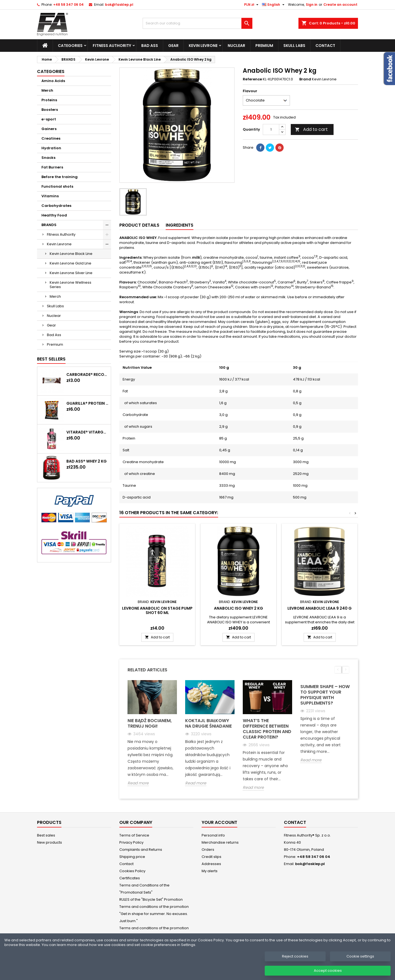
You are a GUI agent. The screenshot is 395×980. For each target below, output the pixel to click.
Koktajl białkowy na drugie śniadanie (208, 723)
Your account (219, 822)
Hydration (51, 148)
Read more (138, 783)
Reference (252, 79)
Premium (264, 46)
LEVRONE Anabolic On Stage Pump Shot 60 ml (157, 610)
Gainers (49, 129)
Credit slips (211, 857)
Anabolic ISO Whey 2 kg (239, 608)
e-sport (49, 119)
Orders (208, 850)
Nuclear (236, 46)
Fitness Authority (112, 46)
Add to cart (311, 129)
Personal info (213, 835)
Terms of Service (134, 835)
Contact (325, 46)
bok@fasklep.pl (119, 5)
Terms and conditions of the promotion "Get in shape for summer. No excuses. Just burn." (154, 914)
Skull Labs (294, 46)
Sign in (312, 5)
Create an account (340, 5)
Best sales (46, 835)
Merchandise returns (220, 842)
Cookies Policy (132, 871)
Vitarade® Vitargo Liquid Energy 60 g (88, 432)
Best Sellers (51, 359)
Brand (305, 79)
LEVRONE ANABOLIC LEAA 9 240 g (320, 608)
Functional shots (57, 186)
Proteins (49, 100)
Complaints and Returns (141, 850)
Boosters (50, 110)
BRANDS (49, 225)
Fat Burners (52, 167)
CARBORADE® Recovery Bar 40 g (88, 374)
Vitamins (50, 196)
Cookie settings (360, 963)
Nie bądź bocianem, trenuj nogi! (150, 723)
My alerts (210, 871)
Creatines (51, 138)
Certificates (130, 878)
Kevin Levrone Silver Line (71, 273)
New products (50, 842)
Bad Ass (150, 46)
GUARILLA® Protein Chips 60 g (88, 403)
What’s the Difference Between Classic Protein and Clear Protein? (267, 729)
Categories (70, 46)
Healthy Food (54, 215)
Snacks (48, 158)
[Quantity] (271, 129)
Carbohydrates (56, 206)
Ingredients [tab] (180, 225)
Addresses (211, 864)
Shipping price (132, 857)
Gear (173, 46)
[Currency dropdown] (252, 5)
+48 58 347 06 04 (68, 5)
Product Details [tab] (139, 225)
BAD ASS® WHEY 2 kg (87, 461)
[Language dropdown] (274, 5)
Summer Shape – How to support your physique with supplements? (325, 695)
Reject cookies (295, 963)
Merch (47, 90)
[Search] (198, 23)
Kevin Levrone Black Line (71, 254)
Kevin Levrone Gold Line (70, 263)
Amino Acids (53, 81)
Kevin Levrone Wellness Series (70, 285)
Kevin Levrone (203, 46)
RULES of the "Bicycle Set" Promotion (151, 899)
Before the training (60, 177)
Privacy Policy (131, 842)
